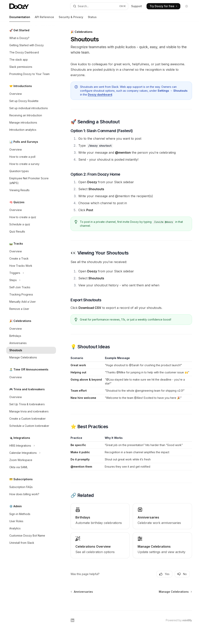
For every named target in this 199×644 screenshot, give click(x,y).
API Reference (44, 19)
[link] (100, 516)
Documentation (20, 19)
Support (137, 6)
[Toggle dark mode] (187, 6)
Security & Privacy (71, 19)
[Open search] (99, 6)
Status (92, 19)
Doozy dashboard (100, 95)
